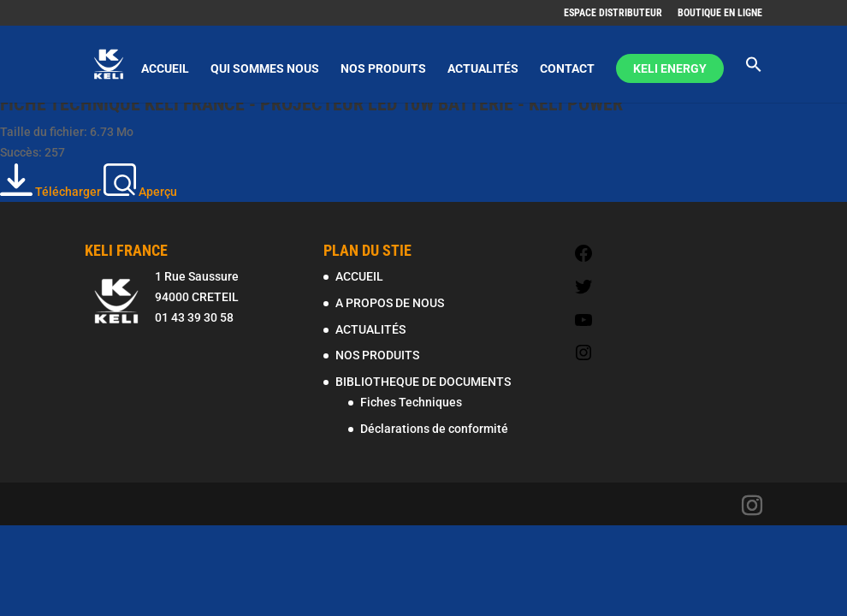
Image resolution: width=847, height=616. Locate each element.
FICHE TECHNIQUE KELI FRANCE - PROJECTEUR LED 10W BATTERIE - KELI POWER (311, 104)
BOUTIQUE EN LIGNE (720, 13)
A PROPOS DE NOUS (390, 303)
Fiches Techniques (411, 402)
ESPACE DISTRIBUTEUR (613, 13)
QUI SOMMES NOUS (265, 69)
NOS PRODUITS (383, 69)
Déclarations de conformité (434, 429)
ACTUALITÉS (483, 69)
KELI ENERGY (670, 68)
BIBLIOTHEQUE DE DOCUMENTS (423, 382)
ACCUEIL (165, 69)
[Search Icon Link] (754, 79)
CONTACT (567, 69)
